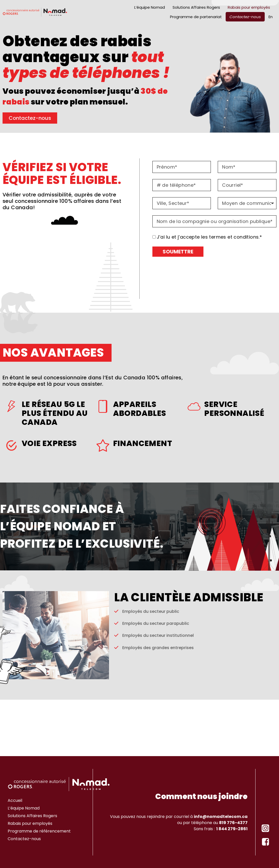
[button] (184, 93)
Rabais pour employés (249, 7)
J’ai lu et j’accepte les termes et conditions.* (209, 237)
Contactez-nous (245, 17)
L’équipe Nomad (150, 7)
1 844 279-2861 (231, 829)
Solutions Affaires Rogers (196, 7)
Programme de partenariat (196, 17)
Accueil (15, 800)
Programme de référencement (39, 831)
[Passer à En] (271, 17)
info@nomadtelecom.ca (221, 817)
